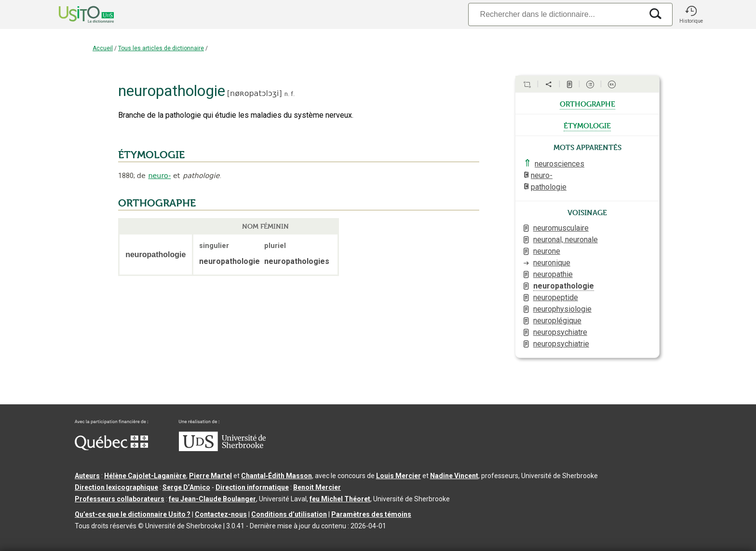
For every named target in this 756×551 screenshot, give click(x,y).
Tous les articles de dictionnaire (161, 48)
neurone (547, 251)
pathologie (549, 187)
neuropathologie (564, 286)
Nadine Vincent (454, 476)
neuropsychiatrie (561, 344)
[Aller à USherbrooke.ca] (222, 449)
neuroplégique (557, 321)
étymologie (587, 125)
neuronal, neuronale (566, 240)
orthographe (587, 103)
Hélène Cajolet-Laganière (145, 476)
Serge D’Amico (186, 487)
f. (293, 94)
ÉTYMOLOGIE (151, 155)
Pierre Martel (210, 476)
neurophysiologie (562, 309)
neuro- (159, 176)
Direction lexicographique (116, 487)
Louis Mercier (398, 476)
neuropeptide (556, 297)
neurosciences (560, 164)
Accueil (103, 48)
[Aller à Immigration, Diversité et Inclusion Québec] (111, 448)
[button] (691, 14)
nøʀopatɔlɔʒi (254, 93)
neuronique (552, 263)
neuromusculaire (561, 228)
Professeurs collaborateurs (120, 499)
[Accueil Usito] (76, 14)
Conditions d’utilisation (289, 514)
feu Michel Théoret (340, 499)
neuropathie (553, 274)
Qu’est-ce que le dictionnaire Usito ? (133, 514)
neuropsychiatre (560, 332)
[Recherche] (555, 14)
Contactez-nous (221, 514)
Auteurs (87, 476)
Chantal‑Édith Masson (277, 476)
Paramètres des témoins (371, 514)
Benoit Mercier (317, 487)
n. (287, 94)
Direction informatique (252, 487)
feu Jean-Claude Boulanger (212, 499)
